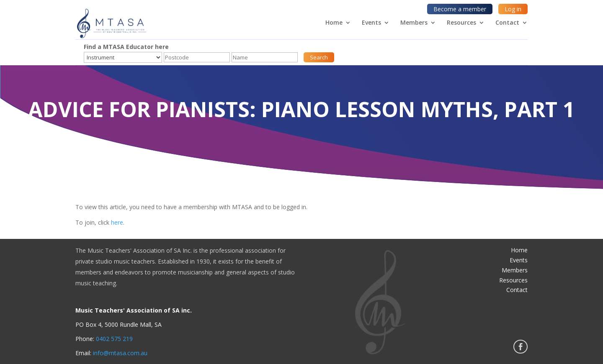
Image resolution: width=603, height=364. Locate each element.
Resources (461, 23)
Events (371, 23)
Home (334, 23)
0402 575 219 (114, 339)
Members (414, 23)
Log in (513, 9)
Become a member (460, 9)
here (117, 222)
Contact (507, 23)
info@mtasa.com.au (120, 353)
